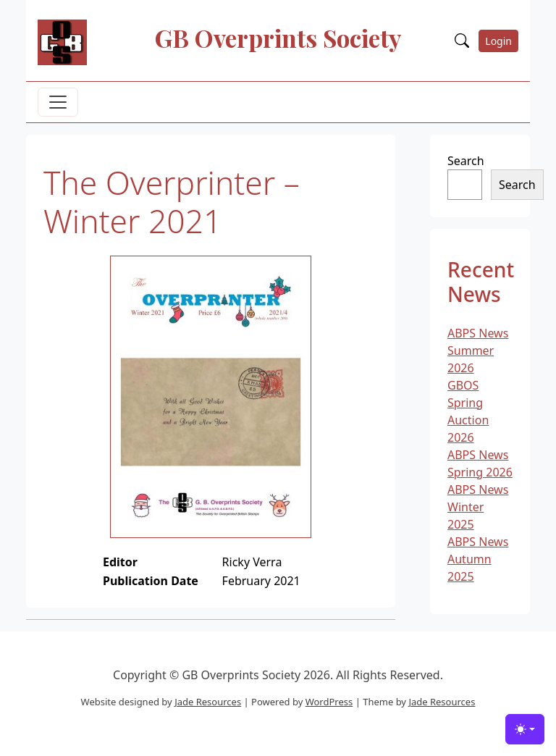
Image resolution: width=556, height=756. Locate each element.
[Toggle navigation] (58, 102)
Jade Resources (208, 702)
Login (498, 41)
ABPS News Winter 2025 (478, 507)
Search (466, 161)
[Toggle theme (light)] (525, 729)
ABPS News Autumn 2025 (478, 559)
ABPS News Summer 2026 (478, 350)
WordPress (329, 702)
